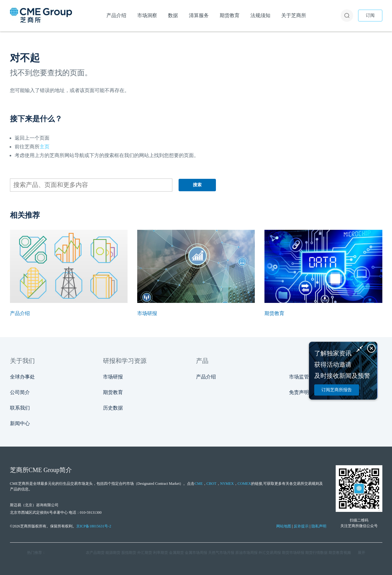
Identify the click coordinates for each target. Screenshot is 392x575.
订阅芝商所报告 (337, 390)
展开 (362, 553)
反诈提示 (301, 526)
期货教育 (113, 392)
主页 (44, 147)
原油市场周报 (246, 553)
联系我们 (20, 408)
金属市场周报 (196, 553)
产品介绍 (206, 377)
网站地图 (284, 526)
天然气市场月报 (221, 553)
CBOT (212, 484)
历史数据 (113, 408)
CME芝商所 (20, 484)
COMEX (244, 484)
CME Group (44, 470)
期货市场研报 (293, 553)
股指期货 (129, 553)
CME (198, 484)
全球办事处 (22, 377)
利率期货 (161, 553)
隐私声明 (319, 526)
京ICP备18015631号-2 (94, 526)
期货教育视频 (340, 553)
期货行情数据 (316, 553)
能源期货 (113, 553)
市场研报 (113, 377)
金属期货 (176, 553)
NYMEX (227, 484)
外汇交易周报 (270, 553)
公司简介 (20, 392)
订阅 (370, 15)
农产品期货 (95, 553)
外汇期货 (145, 553)
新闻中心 (20, 423)
